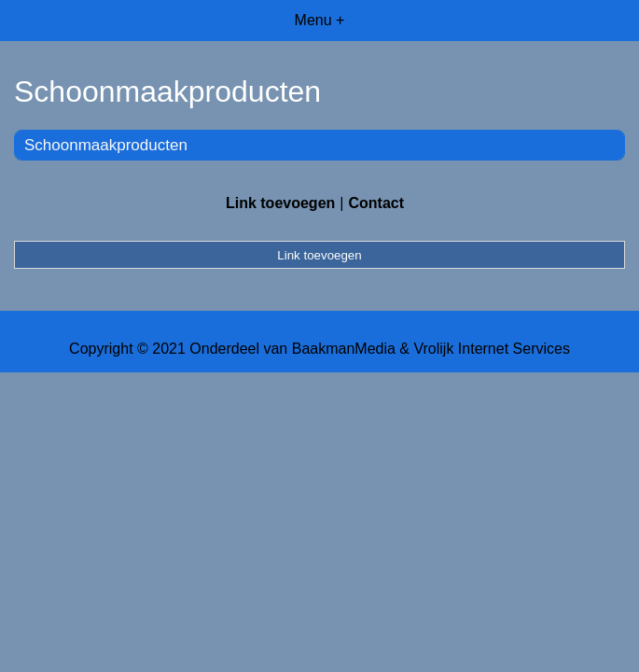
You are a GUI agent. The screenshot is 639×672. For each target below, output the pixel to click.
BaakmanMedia (344, 349)
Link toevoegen (280, 203)
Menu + (320, 20)
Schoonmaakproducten (106, 145)
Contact (376, 203)
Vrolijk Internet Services (491, 349)
